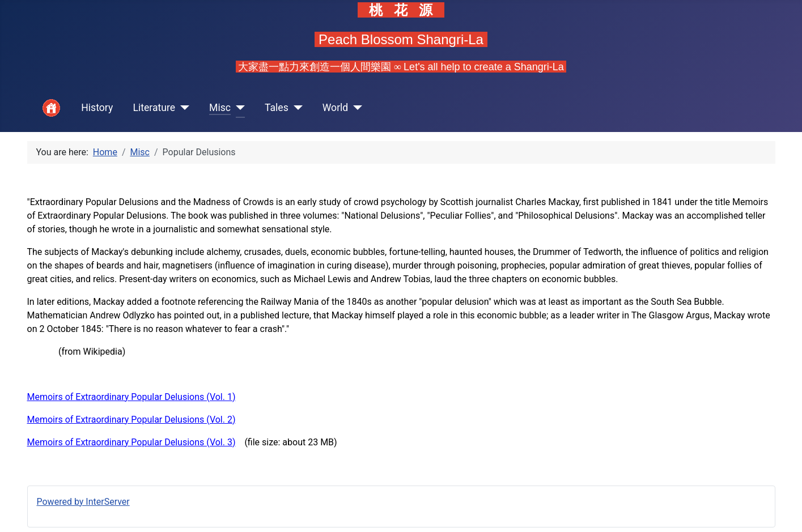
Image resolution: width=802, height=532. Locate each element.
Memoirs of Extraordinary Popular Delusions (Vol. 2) (131, 420)
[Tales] (296, 108)
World (336, 108)
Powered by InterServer (83, 502)
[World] (355, 108)
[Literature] (182, 108)
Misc (220, 108)
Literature (154, 108)
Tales (277, 108)
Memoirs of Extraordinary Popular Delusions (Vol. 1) (131, 397)
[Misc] (238, 108)
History (97, 108)
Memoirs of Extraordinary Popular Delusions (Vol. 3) (131, 442)
